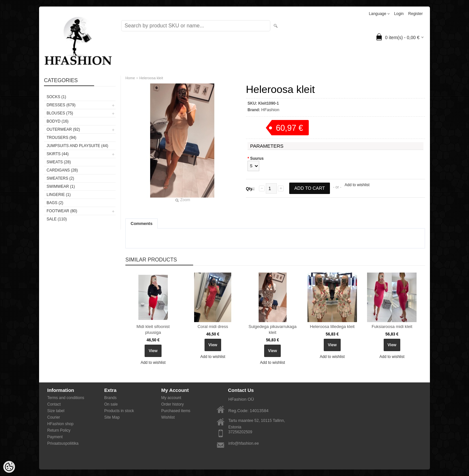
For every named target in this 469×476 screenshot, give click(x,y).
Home (130, 78)
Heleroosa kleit (151, 78)
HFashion (270, 110)
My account (171, 398)
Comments (142, 223)
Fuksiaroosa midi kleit (392, 327)
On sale (111, 404)
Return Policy (59, 430)
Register (415, 14)
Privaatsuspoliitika (63, 443)
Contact (54, 404)
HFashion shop (60, 424)
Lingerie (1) (59, 195)
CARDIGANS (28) (62, 170)
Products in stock (119, 411)
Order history (172, 404)
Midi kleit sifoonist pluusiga (153, 329)
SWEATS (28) (59, 162)
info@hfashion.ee (244, 443)
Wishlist (168, 417)
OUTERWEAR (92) (63, 129)
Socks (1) (56, 97)
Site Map (112, 417)
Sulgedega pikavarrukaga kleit (272, 329)
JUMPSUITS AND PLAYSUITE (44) (77, 146)
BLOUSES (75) (60, 113)
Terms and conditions (66, 398)
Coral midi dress (213, 327)
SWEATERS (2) (60, 178)
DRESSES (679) (61, 105)
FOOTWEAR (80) (62, 211)
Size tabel (56, 411)
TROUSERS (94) (61, 138)
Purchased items (176, 411)
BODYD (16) (57, 121)
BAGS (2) (55, 203)
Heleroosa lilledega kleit (332, 327)
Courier (54, 417)
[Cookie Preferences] (9, 467)
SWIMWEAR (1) (61, 186)
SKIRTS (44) (58, 154)
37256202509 (240, 432)
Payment (55, 437)
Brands (110, 398)
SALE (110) (57, 219)
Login (399, 14)
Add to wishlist (357, 185)
